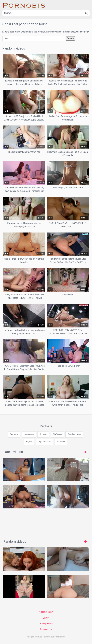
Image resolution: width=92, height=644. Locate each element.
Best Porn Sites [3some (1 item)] (74, 434)
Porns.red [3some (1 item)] (61, 442)
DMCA (46, 618)
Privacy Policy (46, 623)
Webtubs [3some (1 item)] (14, 434)
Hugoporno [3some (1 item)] (29, 434)
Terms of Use (46, 629)
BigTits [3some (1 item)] (29, 442)
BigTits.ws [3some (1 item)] (57, 434)
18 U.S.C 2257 (46, 612)
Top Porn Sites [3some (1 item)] (44, 442)
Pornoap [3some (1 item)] (43, 434)
